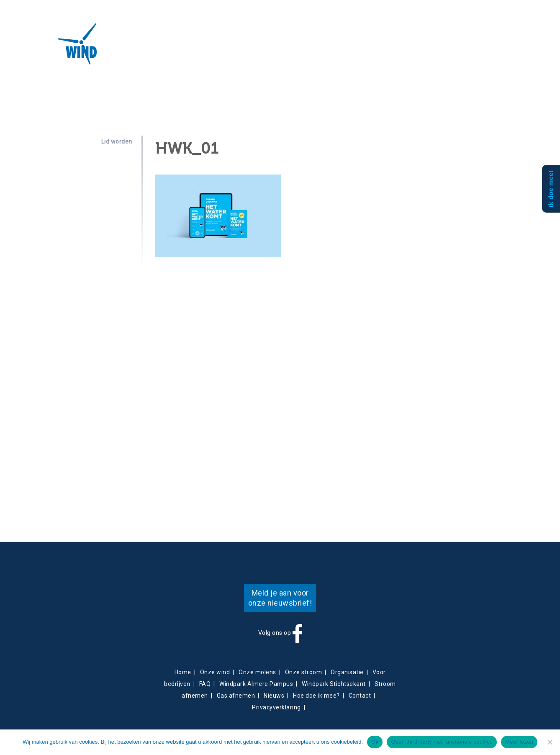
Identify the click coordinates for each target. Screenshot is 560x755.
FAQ (205, 684)
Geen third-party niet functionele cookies (442, 742)
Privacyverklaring (276, 707)
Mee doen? (362, 48)
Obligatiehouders (316, 49)
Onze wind (215, 672)
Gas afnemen (236, 696)
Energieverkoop (210, 49)
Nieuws (248, 48)
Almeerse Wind (53, 44)
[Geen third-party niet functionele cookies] (550, 742)
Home (183, 672)
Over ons (126, 49)
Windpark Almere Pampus (256, 684)
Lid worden (117, 141)
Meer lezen (519, 742)
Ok (375, 742)
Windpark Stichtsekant (334, 684)
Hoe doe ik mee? (316, 696)
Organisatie (347, 672)
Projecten (163, 49)
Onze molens (257, 672)
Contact (273, 48)
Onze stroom (304, 672)
